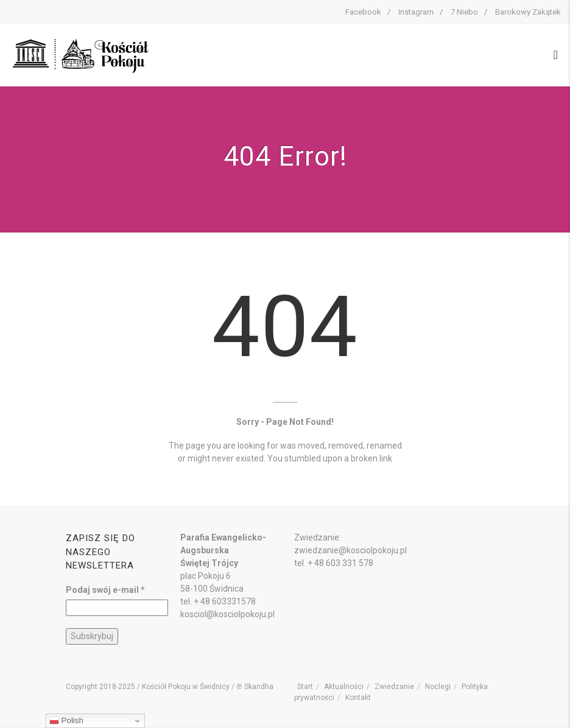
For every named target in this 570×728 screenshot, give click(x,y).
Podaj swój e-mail (105, 590)
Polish (66, 721)
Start (305, 687)
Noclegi (438, 687)
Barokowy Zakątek (528, 12)
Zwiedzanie (394, 687)
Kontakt (358, 698)
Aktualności (344, 687)
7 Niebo (464, 12)
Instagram (416, 12)
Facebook (363, 12)
